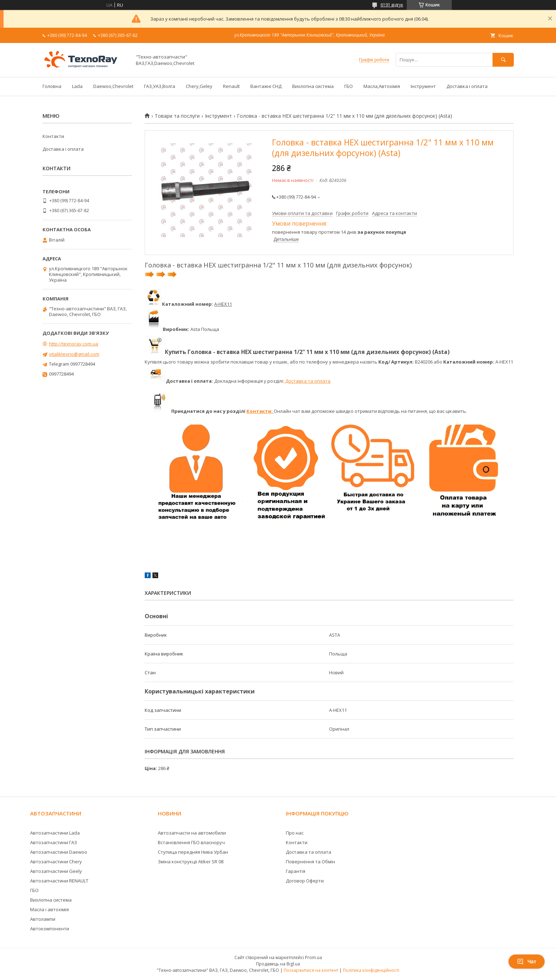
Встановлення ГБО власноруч (191, 842)
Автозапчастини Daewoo (59, 852)
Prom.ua (313, 957)
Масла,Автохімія (382, 86)
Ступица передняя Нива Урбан (193, 852)
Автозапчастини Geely (56, 871)
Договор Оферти (305, 881)
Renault (231, 86)
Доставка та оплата (307, 381)
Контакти (53, 136)
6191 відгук (392, 5)
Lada (77, 86)
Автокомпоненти (50, 929)
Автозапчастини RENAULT (59, 881)
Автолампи (43, 919)
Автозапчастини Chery (56, 862)
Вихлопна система (313, 86)
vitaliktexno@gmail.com (74, 354)
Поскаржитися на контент (311, 970)
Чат (527, 962)
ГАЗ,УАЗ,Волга (160, 86)
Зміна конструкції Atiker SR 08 (191, 862)
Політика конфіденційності (371, 970)
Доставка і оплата (467, 86)
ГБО (349, 86)
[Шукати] (503, 60)
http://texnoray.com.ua (74, 344)
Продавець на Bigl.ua (278, 964)
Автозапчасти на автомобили (192, 833)
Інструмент (423, 86)
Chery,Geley (199, 86)
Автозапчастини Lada (55, 833)
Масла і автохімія (49, 909)
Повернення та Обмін (310, 862)
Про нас (295, 833)
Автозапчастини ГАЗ (54, 842)
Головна (52, 86)
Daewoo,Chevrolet (113, 86)
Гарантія (296, 871)
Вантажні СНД (266, 86)
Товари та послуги (177, 116)
